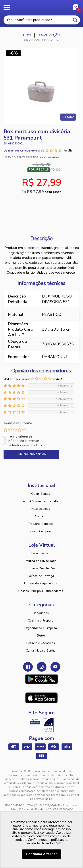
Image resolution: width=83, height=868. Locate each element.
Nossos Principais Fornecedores (41, 591)
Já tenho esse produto (25, 445)
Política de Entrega (41, 576)
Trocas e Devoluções (41, 568)
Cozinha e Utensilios (41, 643)
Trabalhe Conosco (41, 524)
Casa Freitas (41, 6)
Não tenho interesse (24, 441)
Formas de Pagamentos (41, 583)
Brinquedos (41, 613)
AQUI (57, 843)
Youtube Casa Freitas (55, 667)
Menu (9, 8)
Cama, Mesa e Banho (41, 651)
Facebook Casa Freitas (28, 667)
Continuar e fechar (41, 854)
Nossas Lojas (41, 509)
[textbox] (42, 20)
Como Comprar (41, 531)
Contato (41, 516)
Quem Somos (41, 494)
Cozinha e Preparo (41, 621)
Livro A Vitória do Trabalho (41, 501)
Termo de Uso (41, 553)
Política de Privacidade (41, 561)
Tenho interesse (20, 436)
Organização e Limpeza (41, 628)
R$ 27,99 (44, 192)
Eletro (41, 636)
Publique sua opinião (31, 454)
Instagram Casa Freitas (42, 667)
